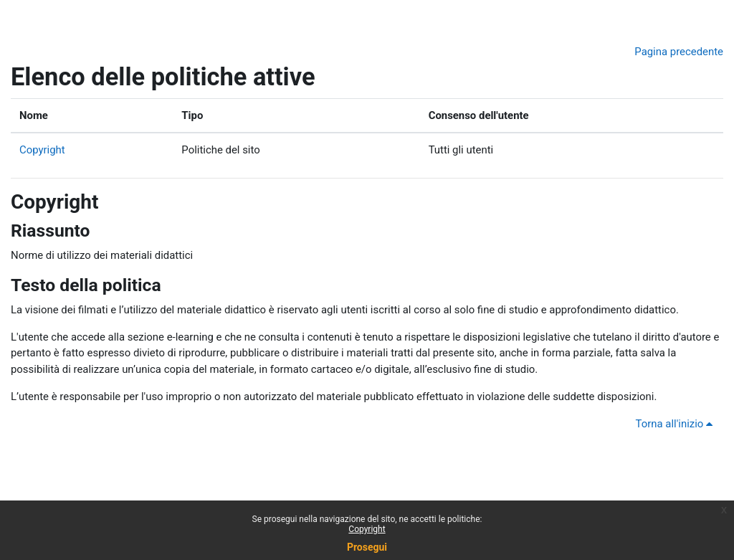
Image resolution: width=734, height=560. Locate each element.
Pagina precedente (679, 52)
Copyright (42, 150)
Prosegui (367, 547)
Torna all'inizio (677, 424)
